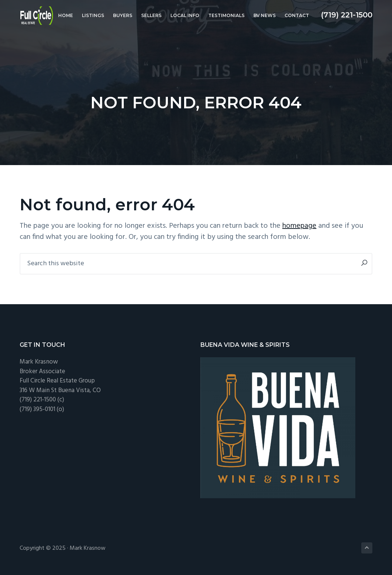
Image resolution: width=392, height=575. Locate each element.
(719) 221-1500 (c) (42, 400)
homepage (299, 226)
